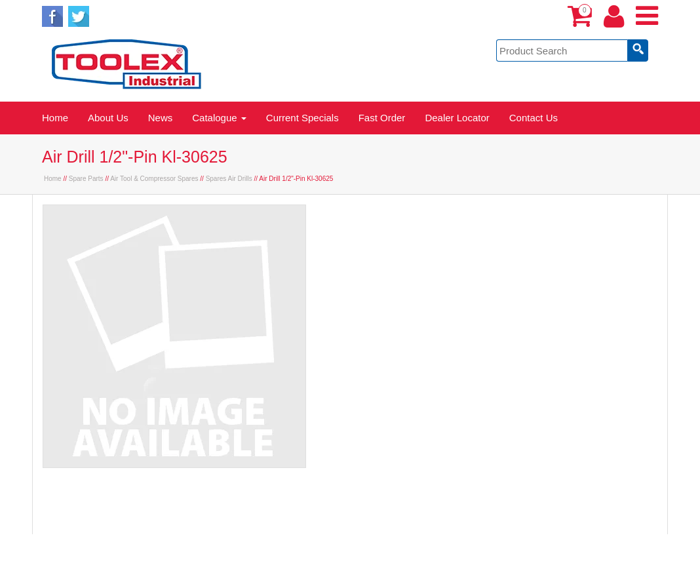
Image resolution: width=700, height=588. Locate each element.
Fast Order (382, 118)
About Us (108, 118)
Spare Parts (86, 179)
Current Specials (302, 118)
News (161, 118)
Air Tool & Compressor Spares (154, 179)
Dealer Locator (457, 118)
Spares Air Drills (229, 179)
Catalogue (219, 118)
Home (55, 118)
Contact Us (534, 118)
